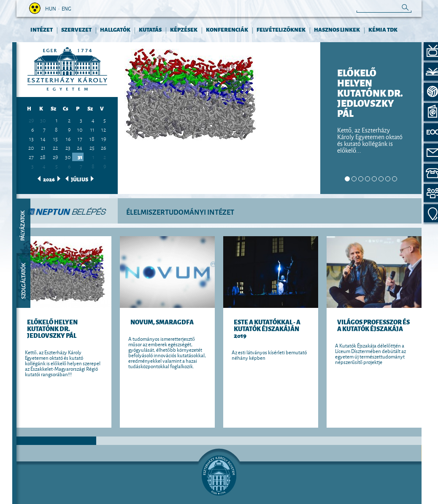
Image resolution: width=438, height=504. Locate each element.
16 (68, 138)
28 (43, 156)
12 (104, 129)
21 (43, 147)
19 (104, 138)
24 (80, 147)
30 (43, 120)
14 (43, 138)
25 (92, 147)
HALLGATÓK (115, 29)
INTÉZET (42, 29)
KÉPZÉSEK (184, 29)
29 (55, 156)
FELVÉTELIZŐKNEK (281, 29)
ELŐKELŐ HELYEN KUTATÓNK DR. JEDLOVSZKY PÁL (52, 328)
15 (55, 138)
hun (51, 8)
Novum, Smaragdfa (162, 322)
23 (68, 147)
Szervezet (76, 29)
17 (80, 138)
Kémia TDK (383, 29)
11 (92, 129)
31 (80, 157)
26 (103, 147)
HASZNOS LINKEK (337, 29)
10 (80, 129)
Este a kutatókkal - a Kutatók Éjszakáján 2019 (267, 328)
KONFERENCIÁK (227, 29)
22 (55, 147)
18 (92, 138)
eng (66, 8)
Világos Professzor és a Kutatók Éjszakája (373, 325)
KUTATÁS (150, 29)
